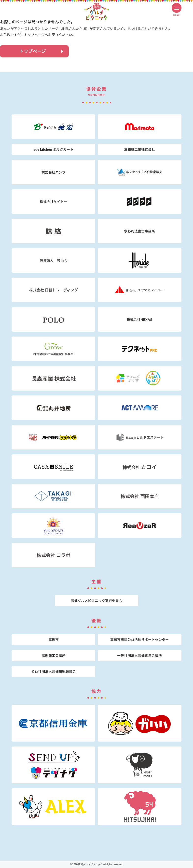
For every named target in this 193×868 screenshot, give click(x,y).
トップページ (33, 51)
